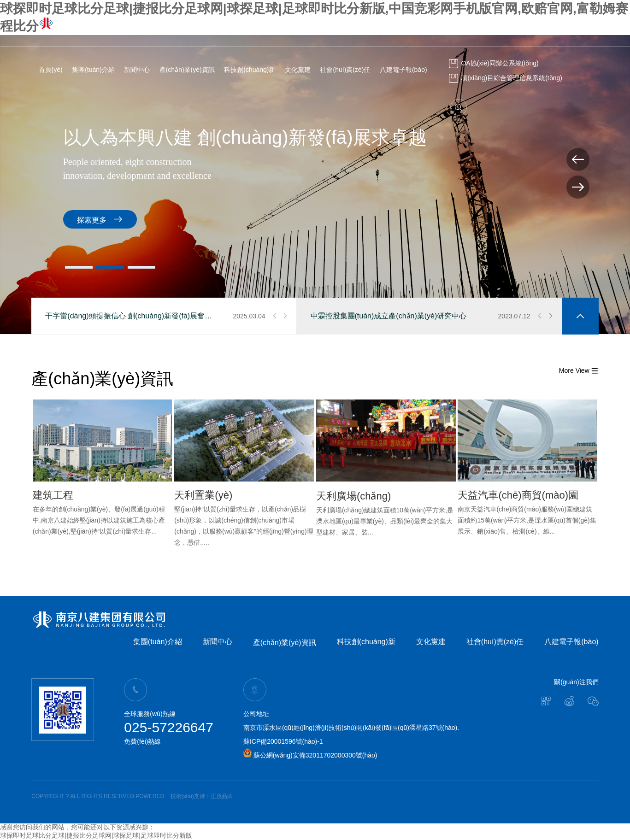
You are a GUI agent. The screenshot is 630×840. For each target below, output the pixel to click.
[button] (79, 267)
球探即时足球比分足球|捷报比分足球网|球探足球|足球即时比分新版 (96, 835)
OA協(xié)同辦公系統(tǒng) (494, 63)
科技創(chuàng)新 (250, 70)
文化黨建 (298, 70)
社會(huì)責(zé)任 (345, 70)
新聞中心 (137, 70)
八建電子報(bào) (403, 70)
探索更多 (435, 219)
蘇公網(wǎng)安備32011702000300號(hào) (310, 755)
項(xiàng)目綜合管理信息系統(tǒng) (506, 78)
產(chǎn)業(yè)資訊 (187, 70)
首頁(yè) (51, 70)
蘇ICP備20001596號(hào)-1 (283, 741)
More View (579, 370)
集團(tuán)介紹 (93, 70)
